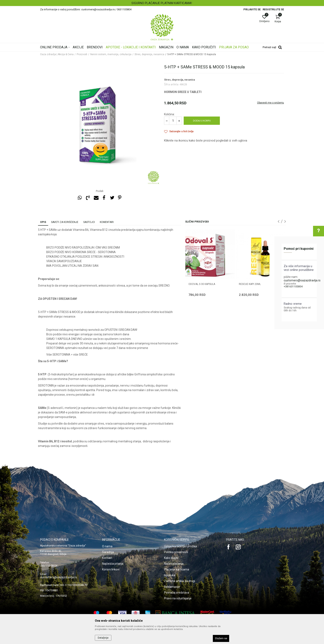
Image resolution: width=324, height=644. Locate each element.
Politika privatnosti (176, 552)
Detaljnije (103, 638)
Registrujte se (273, 9)
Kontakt (107, 558)
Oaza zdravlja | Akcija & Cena (57, 54)
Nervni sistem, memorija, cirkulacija (111, 54)
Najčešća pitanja (113, 564)
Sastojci (89, 222)
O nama (107, 546)
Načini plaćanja (174, 564)
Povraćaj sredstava (177, 593)
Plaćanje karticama (177, 569)
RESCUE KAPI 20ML (250, 284)
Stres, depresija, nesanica (149, 54)
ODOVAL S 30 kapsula (202, 284)
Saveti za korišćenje (65, 222)
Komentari (107, 222)
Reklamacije (172, 587)
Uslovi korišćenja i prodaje (181, 546)
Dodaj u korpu (202, 121)
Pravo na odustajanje (178, 598)
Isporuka (170, 575)
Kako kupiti (171, 558)
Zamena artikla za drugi (180, 581)
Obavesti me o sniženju (270, 103)
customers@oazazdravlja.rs (302, 280)
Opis (43, 222)
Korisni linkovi (111, 569)
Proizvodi (82, 54)
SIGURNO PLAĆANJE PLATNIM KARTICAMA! (162, 3)
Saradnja (108, 552)
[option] (162, 3)
